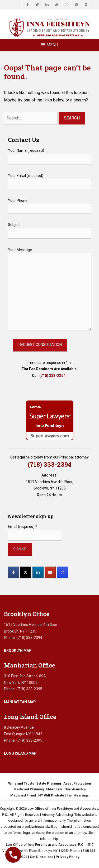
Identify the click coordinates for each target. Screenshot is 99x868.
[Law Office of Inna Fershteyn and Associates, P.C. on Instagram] (63, 572)
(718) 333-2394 (52, 376)
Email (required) (23, 527)
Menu (52, 45)
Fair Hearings (78, 795)
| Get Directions (40, 857)
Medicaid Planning (29, 789)
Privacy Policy (67, 857)
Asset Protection (77, 783)
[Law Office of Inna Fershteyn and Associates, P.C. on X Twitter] (26, 572)
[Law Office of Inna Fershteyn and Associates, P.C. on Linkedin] (38, 572)
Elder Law (54, 789)
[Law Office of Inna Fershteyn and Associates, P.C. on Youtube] (50, 572)
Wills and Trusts (21, 783)
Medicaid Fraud (23, 795)
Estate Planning (49, 783)
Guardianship (75, 789)
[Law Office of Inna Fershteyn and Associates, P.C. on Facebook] (13, 572)
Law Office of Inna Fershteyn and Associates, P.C (45, 845)
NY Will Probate (51, 795)
